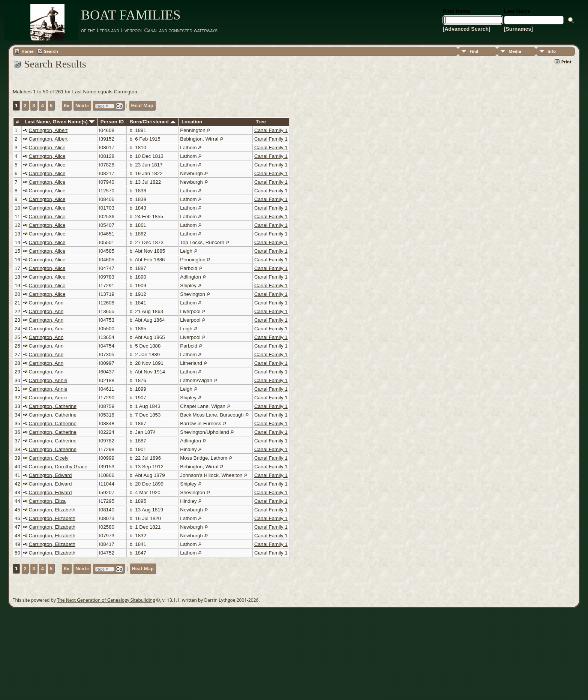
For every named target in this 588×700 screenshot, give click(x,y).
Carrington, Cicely (49, 458)
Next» (82, 106)
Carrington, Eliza (47, 501)
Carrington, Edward (50, 475)
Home (28, 51)
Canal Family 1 (271, 130)
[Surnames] (518, 29)
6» (67, 106)
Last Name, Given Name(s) (60, 122)
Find (474, 51)
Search (51, 51)
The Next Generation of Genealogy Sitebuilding (106, 600)
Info (552, 51)
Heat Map (142, 106)
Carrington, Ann (46, 303)
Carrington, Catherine (53, 406)
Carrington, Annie (48, 380)
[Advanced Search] (467, 29)
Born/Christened (152, 122)
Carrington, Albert (48, 130)
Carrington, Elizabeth (52, 510)
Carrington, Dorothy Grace (58, 467)
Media (515, 51)
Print (566, 62)
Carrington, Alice (47, 148)
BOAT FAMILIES (131, 15)
